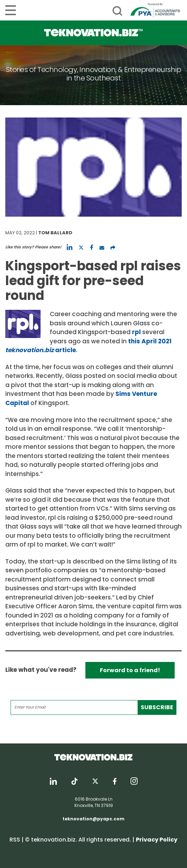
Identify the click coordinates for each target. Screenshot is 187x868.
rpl (136, 332)
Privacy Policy (157, 840)
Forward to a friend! (130, 670)
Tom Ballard (55, 233)
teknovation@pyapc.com (93, 819)
